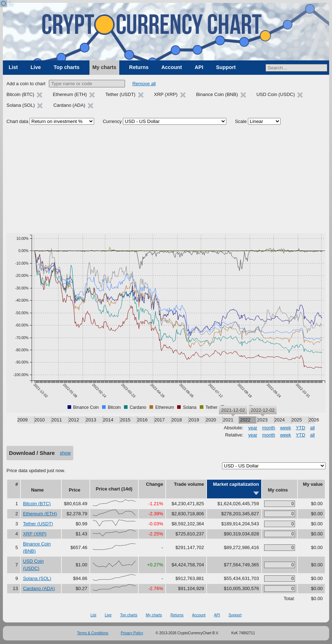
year (253, 428)
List (13, 67)
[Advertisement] (166, 179)
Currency (112, 121)
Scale (241, 121)
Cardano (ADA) (39, 588)
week (285, 428)
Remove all (144, 84)
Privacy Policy (132, 633)
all (312, 428)
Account (172, 67)
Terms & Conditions (93, 633)
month (269, 428)
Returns (139, 67)
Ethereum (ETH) (40, 514)
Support (226, 67)
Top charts (66, 67)
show (65, 453)
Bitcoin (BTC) (37, 504)
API (199, 67)
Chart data (17, 121)
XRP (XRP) (35, 534)
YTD (300, 428)
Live (36, 67)
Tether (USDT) (38, 524)
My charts (104, 67)
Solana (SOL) (37, 578)
